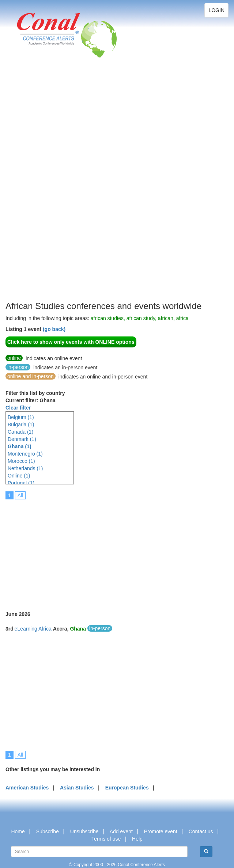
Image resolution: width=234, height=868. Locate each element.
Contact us (201, 831)
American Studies (27, 788)
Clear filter (18, 408)
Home (18, 831)
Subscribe (48, 831)
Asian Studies (77, 788)
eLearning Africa (33, 629)
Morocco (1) (21, 461)
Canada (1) (20, 432)
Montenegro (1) (25, 454)
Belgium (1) (21, 417)
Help (137, 839)
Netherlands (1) (25, 468)
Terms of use (106, 839)
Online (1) (19, 476)
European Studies (127, 788)
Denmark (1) (22, 439)
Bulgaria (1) (21, 425)
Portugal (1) (21, 483)
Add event (121, 831)
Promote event (161, 831)
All (20, 495)
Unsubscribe (84, 831)
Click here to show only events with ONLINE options (71, 342)
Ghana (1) (20, 446)
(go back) (54, 329)
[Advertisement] (35, 190)
